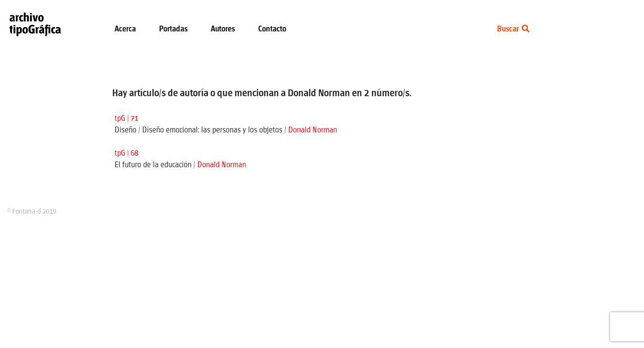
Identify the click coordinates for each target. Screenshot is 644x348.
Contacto (272, 29)
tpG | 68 (126, 153)
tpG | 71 (126, 119)
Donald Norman (313, 130)
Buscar (513, 29)
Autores (223, 29)
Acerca (125, 29)
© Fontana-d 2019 (32, 212)
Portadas (173, 29)
